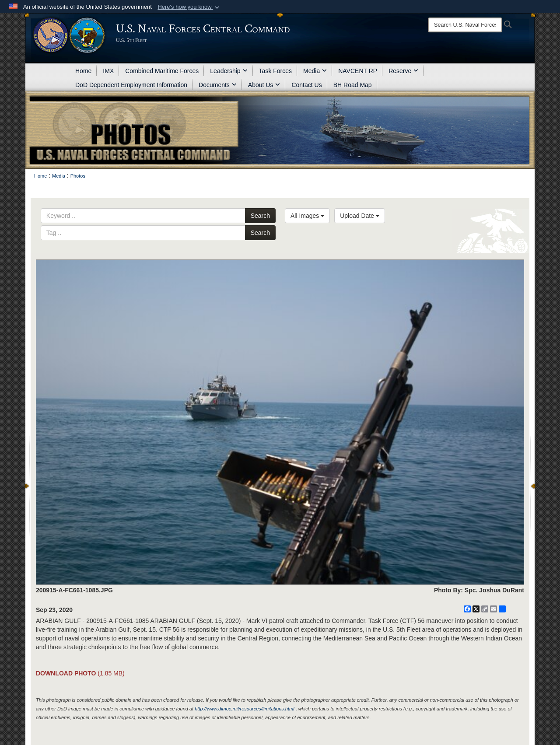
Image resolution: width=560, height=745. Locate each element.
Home (83, 71)
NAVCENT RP (358, 71)
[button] (189, 7)
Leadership (229, 71)
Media (315, 71)
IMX (108, 71)
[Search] (465, 25)
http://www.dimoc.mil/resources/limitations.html (244, 709)
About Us (264, 85)
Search (260, 216)
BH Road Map (353, 85)
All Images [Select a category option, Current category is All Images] (307, 216)
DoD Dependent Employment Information (131, 85)
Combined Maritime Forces (162, 71)
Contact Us (306, 85)
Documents (218, 85)
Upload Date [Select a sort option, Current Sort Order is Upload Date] (360, 216)
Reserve (403, 71)
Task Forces (275, 71)
